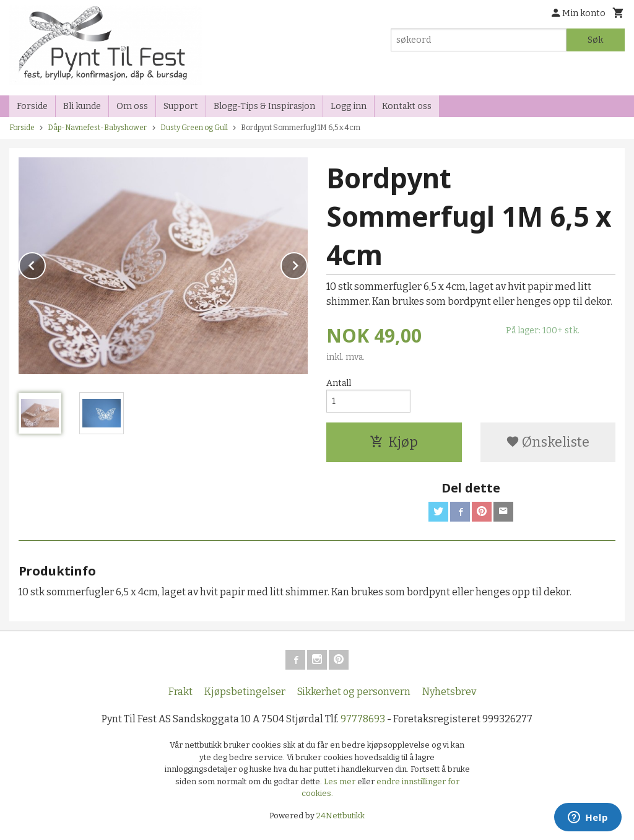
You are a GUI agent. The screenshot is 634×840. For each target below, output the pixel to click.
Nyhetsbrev (449, 692)
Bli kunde (82, 106)
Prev (45, 264)
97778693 (363, 719)
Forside (32, 106)
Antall (339, 383)
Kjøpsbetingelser (245, 692)
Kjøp (394, 442)
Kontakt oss (407, 106)
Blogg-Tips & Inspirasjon (264, 106)
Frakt (180, 692)
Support (181, 106)
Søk (595, 40)
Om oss (132, 106)
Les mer (341, 781)
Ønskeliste (548, 442)
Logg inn (349, 106)
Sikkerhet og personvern (354, 692)
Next (307, 264)
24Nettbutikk (341, 816)
